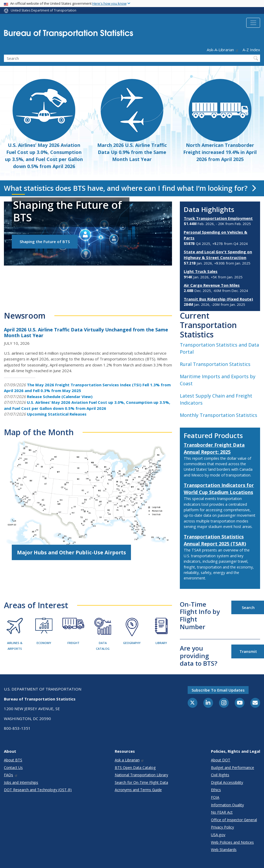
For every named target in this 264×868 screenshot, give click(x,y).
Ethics (216, 790)
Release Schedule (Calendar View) (60, 396)
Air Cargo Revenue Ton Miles (212, 285)
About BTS (13, 760)
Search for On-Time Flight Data (141, 782)
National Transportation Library (141, 775)
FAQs (11, 775)
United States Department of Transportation (44, 10)
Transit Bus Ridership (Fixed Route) (218, 299)
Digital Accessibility (227, 782)
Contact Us (13, 768)
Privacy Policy (222, 827)
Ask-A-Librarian (223, 50)
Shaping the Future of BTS (45, 242)
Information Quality (227, 805)
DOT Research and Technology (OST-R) (38, 790)
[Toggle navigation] (253, 23)
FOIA (215, 797)
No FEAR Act (222, 812)
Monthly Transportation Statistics (219, 415)
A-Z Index (251, 50)
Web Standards (224, 850)
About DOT (221, 760)
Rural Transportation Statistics (215, 364)
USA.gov (218, 835)
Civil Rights (220, 775)
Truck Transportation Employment (218, 218)
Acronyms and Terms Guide (138, 790)
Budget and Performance (233, 768)
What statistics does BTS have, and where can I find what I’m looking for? (130, 188)
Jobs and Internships (21, 782)
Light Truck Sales (201, 271)
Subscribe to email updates (218, 690)
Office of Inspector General (234, 820)
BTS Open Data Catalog (135, 768)
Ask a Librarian (130, 760)
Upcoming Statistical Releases (57, 414)
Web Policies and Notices (232, 842)
